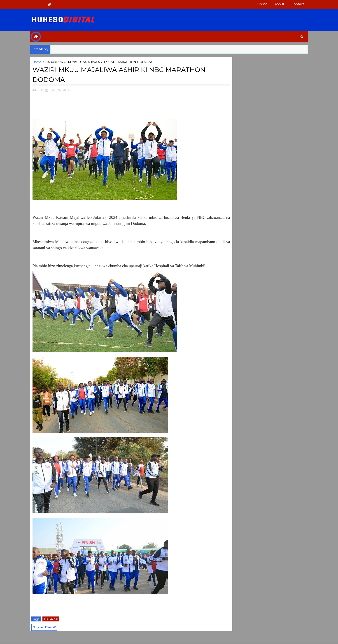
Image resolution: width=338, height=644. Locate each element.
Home (256, 4)
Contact (291, 4)
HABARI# (58, 619)
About (273, 4)
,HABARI (73, 90)
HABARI (58, 62)
